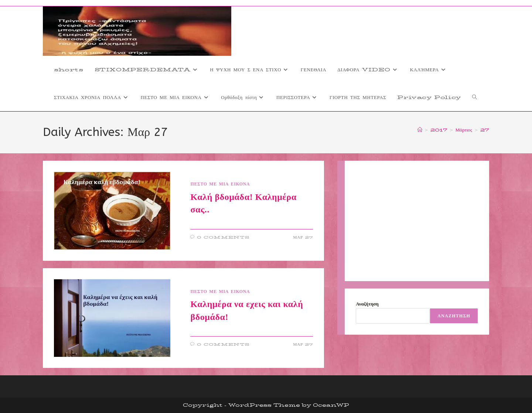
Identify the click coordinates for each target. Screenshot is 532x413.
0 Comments (223, 237)
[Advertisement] (417, 221)
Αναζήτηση (367, 304)
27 (485, 130)
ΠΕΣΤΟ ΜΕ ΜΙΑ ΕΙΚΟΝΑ (220, 184)
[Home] (420, 130)
